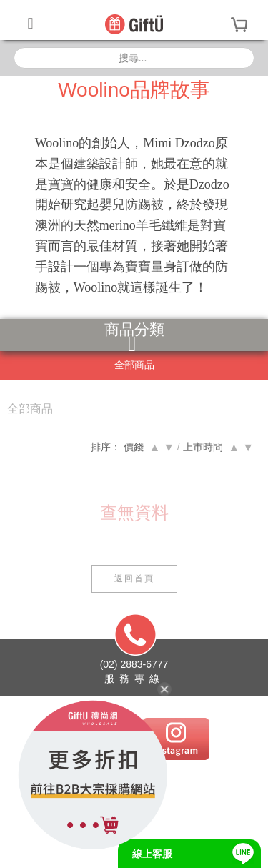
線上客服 (152, 854)
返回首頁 (134, 578)
